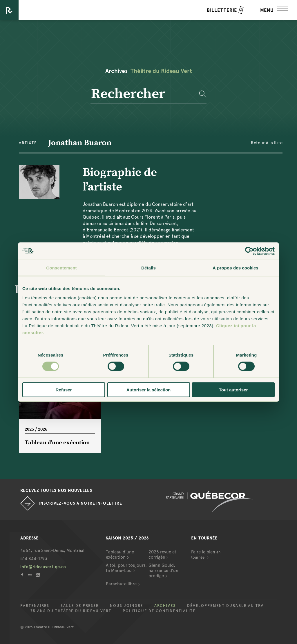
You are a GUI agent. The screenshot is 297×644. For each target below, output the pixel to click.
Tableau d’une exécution (120, 555)
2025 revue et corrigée (162, 555)
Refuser (64, 390)
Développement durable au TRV (225, 606)
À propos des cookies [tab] (236, 268)
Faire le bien (206, 554)
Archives (165, 606)
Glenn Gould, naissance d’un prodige (163, 571)
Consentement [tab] (61, 268)
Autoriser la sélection (149, 390)
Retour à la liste (267, 143)
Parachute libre (121, 584)
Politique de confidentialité (159, 611)
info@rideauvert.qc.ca (43, 567)
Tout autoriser (233, 390)
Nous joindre (126, 606)
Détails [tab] (148, 268)
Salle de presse (80, 606)
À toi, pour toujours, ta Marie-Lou (126, 568)
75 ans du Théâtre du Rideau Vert (71, 611)
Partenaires (35, 606)
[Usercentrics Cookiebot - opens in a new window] (249, 251)
